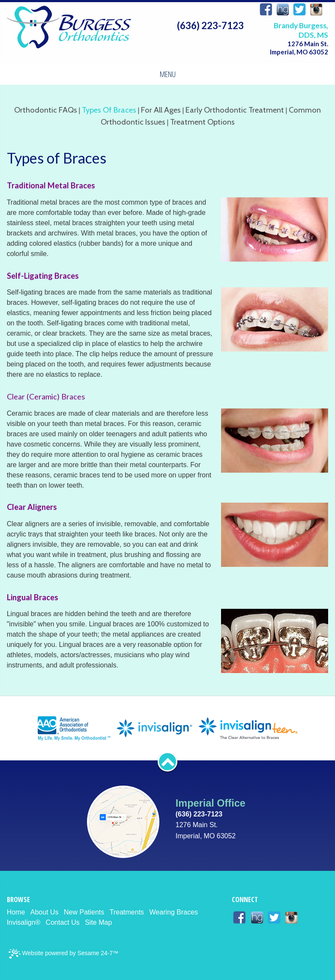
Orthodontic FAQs (46, 110)
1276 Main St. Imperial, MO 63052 (299, 48)
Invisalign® (24, 922)
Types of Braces (109, 110)
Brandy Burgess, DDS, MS (301, 30)
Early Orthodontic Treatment (235, 110)
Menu (168, 74)
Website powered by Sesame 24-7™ (64, 954)
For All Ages (161, 110)
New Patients (84, 912)
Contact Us (63, 922)
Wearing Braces (174, 912)
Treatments (127, 912)
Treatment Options (202, 122)
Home (16, 912)
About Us (45, 912)
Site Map (98, 922)
